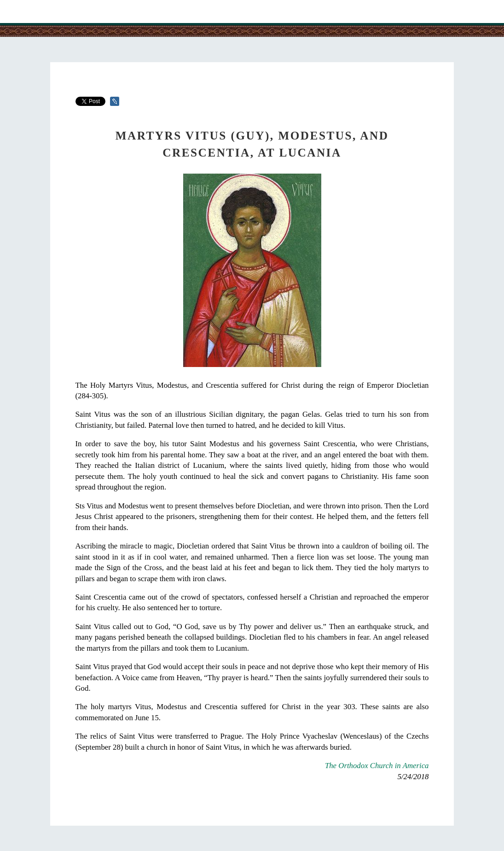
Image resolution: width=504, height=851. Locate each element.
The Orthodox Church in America (377, 766)
